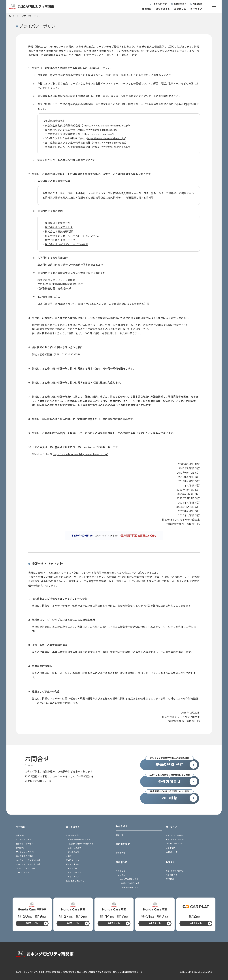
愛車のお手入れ (73, 864)
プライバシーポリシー (26, 868)
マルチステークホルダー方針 (28, 864)
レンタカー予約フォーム (130, 887)
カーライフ (196, 9)
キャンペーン (73, 877)
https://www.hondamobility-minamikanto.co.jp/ (80, 454)
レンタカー (122, 875)
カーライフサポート (174, 835)
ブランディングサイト (26, 852)
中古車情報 (121, 853)
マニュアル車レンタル (129, 879)
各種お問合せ (171, 875)
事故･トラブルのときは (176, 840)
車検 (70, 856)
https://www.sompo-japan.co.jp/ (97, 130)
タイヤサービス (74, 873)
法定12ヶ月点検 (74, 848)
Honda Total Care (174, 844)
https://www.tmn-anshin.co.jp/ (111, 147)
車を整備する (163, 9)
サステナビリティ (24, 840)
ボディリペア (73, 868)
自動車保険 (170, 848)
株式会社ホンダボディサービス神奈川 (66, 244)
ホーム (15, 16)
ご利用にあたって (24, 873)
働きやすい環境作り (25, 844)
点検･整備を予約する (75, 881)
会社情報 (147, 9)
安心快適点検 (73, 852)
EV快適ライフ (172, 852)
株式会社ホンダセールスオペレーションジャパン (73, 236)
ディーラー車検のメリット (79, 840)
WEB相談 (170, 879)
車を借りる (180, 9)
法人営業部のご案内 (25, 856)
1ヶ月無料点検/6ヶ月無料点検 (81, 844)
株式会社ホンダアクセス (59, 227)
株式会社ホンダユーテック (60, 240)
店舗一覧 (120, 835)
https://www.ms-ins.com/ (98, 134)
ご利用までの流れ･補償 (129, 883)
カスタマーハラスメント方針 (28, 860)
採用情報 (20, 848)
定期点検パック (73, 860)
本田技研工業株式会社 (58, 223)
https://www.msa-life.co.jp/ (109, 143)
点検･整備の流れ (73, 835)
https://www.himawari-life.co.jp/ (106, 138)
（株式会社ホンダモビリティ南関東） (55, 47)
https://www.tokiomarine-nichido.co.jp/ (106, 126)
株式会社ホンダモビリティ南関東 (56, 280)
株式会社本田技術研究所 (59, 232)
